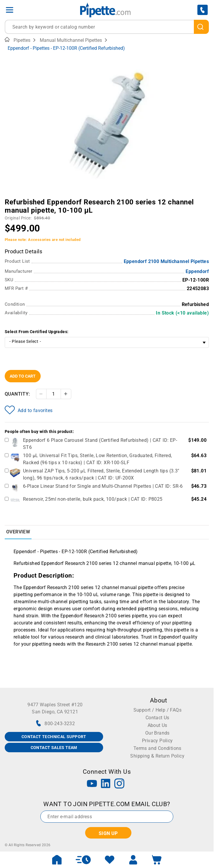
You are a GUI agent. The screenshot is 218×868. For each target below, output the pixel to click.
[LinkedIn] (106, 784)
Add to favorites (29, 410)
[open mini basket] (157, 860)
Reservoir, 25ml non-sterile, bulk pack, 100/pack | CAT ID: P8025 (93, 499)
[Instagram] (119, 784)
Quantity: (17, 394)
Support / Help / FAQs (157, 710)
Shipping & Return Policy (157, 756)
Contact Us (157, 718)
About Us (157, 725)
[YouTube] (92, 784)
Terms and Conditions (157, 748)
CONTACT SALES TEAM (54, 748)
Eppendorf (197, 271)
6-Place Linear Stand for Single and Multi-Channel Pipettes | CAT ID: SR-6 (103, 486)
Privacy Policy (157, 741)
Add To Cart (23, 376)
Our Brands (157, 733)
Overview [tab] (18, 532)
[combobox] (107, 27)
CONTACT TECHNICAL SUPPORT (54, 737)
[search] (201, 27)
